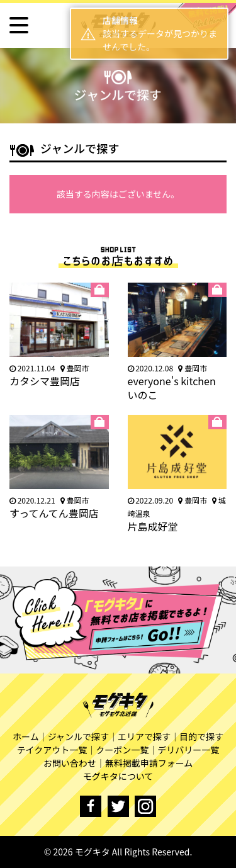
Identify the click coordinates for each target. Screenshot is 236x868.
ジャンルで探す (78, 736)
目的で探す (201, 736)
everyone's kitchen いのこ (172, 388)
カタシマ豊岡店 (45, 381)
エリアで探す (144, 736)
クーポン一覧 (122, 750)
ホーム (26, 736)
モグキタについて (118, 776)
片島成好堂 (153, 526)
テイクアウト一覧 (52, 750)
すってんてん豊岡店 (54, 513)
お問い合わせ (70, 763)
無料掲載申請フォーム (149, 763)
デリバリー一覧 (188, 750)
